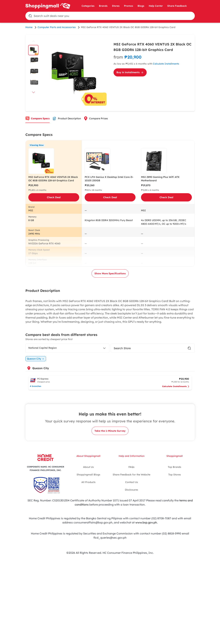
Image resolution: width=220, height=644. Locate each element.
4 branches (36, 386)
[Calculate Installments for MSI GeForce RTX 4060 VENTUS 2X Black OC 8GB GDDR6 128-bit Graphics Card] (153, 60)
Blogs (141, 6)
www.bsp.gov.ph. (146, 522)
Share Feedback (177, 6)
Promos (129, 6)
